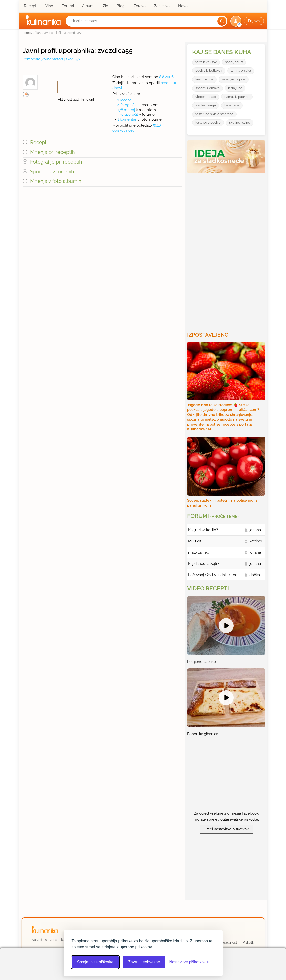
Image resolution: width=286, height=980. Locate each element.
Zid (105, 6)
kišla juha (235, 88)
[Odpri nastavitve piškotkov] (189, 962)
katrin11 (256, 541)
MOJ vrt (195, 541)
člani (38, 33)
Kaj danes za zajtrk (204, 564)
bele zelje (232, 105)
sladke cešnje (206, 105)
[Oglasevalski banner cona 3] (227, 250)
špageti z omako (207, 88)
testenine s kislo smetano (214, 114)
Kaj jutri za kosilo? (203, 530)
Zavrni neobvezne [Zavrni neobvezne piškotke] (144, 962)
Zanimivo (162, 6)
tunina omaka (241, 71)
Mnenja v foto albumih (56, 181)
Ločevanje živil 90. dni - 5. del (213, 575)
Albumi (88, 6)
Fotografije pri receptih (56, 162)
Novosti (185, 6)
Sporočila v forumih (52, 172)
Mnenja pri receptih (52, 152)
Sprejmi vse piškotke (95, 962)
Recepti (30, 6)
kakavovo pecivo (208, 123)
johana (255, 530)
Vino (49, 6)
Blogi (121, 6)
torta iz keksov (206, 62)
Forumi (68, 6)
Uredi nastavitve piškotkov (226, 829)
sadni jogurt (234, 62)
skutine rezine (240, 123)
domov (27, 33)
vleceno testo (206, 97)
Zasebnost (228, 942)
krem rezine (204, 79)
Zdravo (140, 6)
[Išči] (222, 21)
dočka (255, 575)
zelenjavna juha (234, 79)
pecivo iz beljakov (209, 71)
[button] (248, 21)
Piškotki (249, 942)
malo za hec (199, 552)
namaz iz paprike (237, 97)
